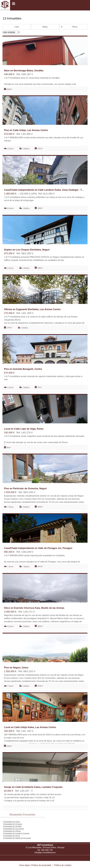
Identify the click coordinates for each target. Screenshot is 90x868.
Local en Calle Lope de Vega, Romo (24, 429)
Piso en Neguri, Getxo (16, 668)
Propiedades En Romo (12, 836)
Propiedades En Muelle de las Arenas (17, 838)
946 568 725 (47, 850)
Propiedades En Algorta (12, 831)
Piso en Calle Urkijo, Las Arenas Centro (26, 130)
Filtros (75, 27)
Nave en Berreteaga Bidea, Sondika (24, 71)
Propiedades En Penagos (13, 824)
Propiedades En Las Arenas (13, 829)
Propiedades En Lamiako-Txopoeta (16, 833)
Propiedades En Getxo (12, 822)
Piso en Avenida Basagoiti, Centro (23, 369)
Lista (17, 27)
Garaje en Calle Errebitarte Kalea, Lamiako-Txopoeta (33, 787)
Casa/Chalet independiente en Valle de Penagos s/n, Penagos (38, 548)
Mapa (45, 27)
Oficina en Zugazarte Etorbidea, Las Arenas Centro (32, 309)
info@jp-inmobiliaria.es (45, 852)
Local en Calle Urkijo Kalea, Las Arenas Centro (30, 727)
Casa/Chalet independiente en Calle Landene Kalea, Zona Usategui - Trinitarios (44, 190)
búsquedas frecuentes (23, 814)
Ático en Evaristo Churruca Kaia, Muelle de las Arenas (34, 608)
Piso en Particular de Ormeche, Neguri (25, 488)
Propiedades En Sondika (12, 826)
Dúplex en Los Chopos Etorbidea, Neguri (27, 250)
